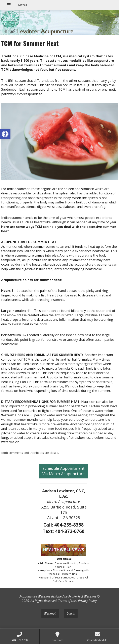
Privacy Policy (87, 601)
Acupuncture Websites (35, 596)
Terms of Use (67, 601)
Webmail (50, 613)
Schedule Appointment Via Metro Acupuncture (64, 471)
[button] (5, 134)
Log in (71, 613)
